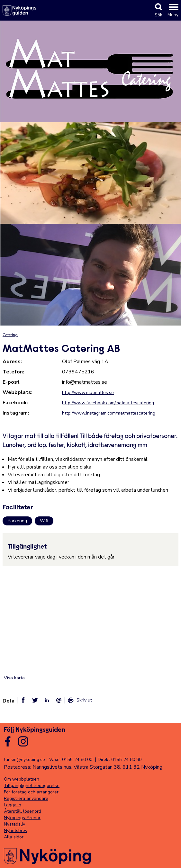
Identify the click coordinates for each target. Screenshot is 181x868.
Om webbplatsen (22, 779)
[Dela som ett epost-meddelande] (59, 700)
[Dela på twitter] (35, 700)
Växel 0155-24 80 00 (71, 760)
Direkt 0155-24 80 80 (120, 760)
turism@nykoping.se (24, 760)
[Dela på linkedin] (47, 700)
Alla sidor (14, 837)
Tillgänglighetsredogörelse (32, 786)
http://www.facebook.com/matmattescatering (108, 403)
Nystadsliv (14, 824)
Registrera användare (26, 798)
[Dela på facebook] (23, 700)
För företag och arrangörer (31, 792)
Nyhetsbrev (16, 831)
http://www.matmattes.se (88, 393)
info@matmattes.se (85, 382)
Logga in (13, 805)
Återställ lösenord (23, 811)
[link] (80, 700)
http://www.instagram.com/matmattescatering (109, 413)
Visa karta (14, 678)
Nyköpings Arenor (22, 818)
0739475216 (78, 372)
